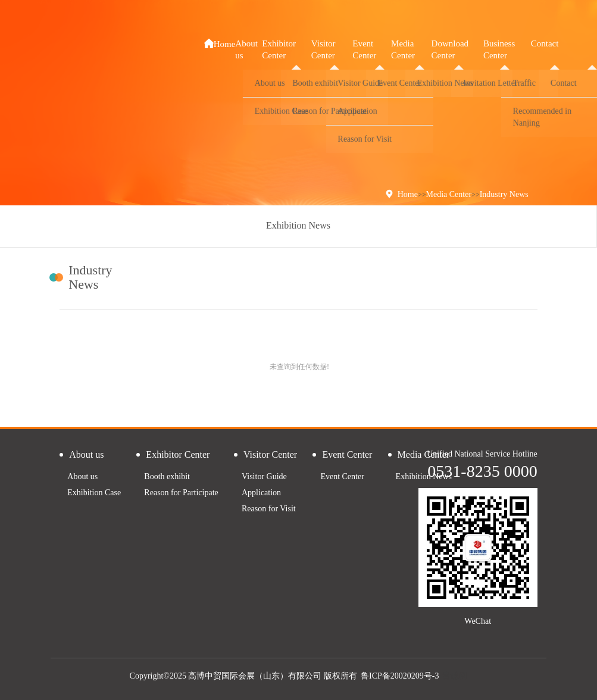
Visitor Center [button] (323, 49)
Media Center (449, 194)
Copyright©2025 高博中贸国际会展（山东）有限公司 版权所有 (243, 676)
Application (261, 493)
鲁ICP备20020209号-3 (400, 676)
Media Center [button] (403, 49)
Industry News (504, 194)
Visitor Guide (264, 476)
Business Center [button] (499, 49)
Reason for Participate (181, 493)
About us (82, 476)
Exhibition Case (94, 493)
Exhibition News (298, 225)
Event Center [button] (364, 49)
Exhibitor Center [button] (279, 49)
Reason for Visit (269, 509)
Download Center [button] (450, 49)
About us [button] (246, 49)
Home (220, 44)
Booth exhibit (167, 476)
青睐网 (455, 676)
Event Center (342, 476)
